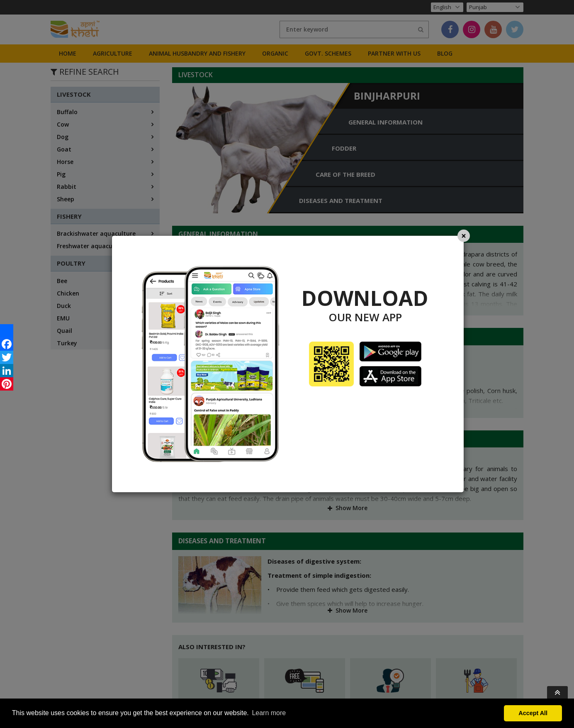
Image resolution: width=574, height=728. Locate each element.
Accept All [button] (533, 713)
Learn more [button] (269, 713)
